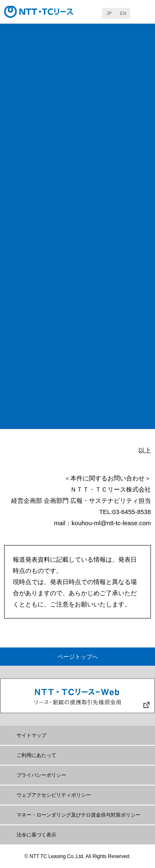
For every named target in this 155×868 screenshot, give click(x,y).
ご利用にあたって (36, 755)
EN (123, 13)
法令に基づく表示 (36, 835)
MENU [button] (143, 13)
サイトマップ (31, 735)
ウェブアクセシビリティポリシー (54, 795)
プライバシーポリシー (41, 775)
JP (109, 13)
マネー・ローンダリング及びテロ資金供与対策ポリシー (79, 815)
